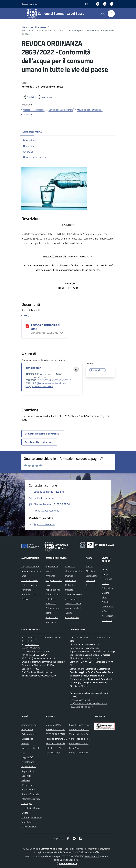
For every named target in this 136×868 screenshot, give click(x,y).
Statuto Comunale (30, 794)
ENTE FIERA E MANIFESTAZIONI (61, 734)
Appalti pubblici (53, 590)
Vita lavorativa (72, 617)
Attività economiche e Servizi (108, 607)
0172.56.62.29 (33, 648)
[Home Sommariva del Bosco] (57, 14)
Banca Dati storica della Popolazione (87, 753)
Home (24, 27)
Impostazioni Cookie (31, 808)
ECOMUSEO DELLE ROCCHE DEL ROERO (66, 729)
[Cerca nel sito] (111, 14)
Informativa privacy (31, 799)
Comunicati (91, 576)
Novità (34, 27)
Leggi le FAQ (27, 757)
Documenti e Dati (30, 580)
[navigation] (6, 13)
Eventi (105, 570)
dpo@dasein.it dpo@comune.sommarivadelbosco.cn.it (88, 702)
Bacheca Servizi (29, 790)
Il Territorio (107, 579)
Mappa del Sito (29, 827)
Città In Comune (86, 852)
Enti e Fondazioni (30, 585)
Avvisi (43, 27)
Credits (25, 813)
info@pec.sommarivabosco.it (39, 386)
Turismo (69, 613)
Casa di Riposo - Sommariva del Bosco (88, 725)
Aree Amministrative (31, 571)
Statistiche (27, 822)
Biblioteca (91, 571)
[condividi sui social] (29, 97)
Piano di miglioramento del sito (30, 748)
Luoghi (105, 574)
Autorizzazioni (52, 594)
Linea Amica (75, 748)
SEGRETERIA (34, 368)
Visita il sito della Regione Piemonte (86, 734)
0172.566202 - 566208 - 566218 (54, 380)
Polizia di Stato (53, 753)
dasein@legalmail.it (84, 707)
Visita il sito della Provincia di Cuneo (86, 739)
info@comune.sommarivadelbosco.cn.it (52, 383)
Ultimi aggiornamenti (32, 817)
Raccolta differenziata (56, 739)
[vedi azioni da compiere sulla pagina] (45, 97)
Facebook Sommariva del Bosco (61, 743)
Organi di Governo (30, 567)
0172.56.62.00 (32, 644)
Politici (25, 599)
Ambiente (50, 576)
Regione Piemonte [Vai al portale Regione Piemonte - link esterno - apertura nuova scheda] (29, 4)
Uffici (24, 576)
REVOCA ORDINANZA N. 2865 (46, 327)
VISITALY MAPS (53, 725)
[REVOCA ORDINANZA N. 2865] (27, 326)
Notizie (89, 567)
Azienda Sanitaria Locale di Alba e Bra (87, 729)
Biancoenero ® (92, 856)
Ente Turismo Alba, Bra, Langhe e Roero (65, 748)
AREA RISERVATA (66, 863)
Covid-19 (90, 580)
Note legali (27, 803)
